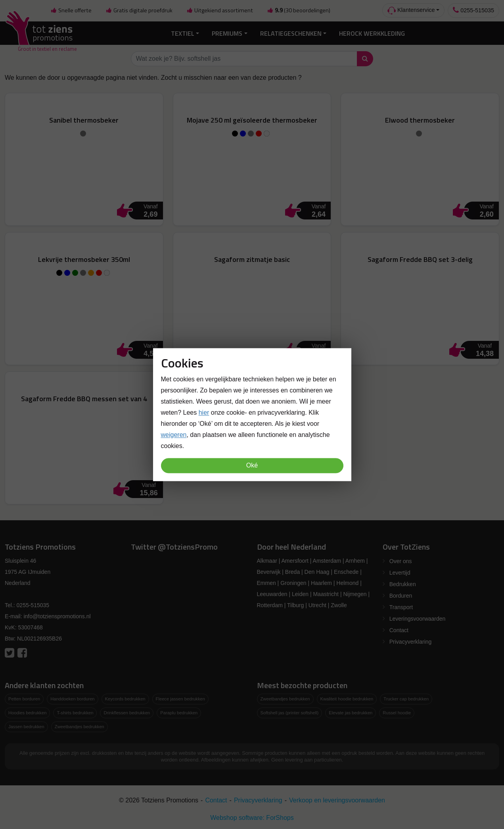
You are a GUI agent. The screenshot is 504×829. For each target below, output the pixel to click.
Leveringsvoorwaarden (418, 618)
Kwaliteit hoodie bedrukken (347, 698)
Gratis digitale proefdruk (139, 10)
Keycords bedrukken (125, 698)
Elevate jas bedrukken (351, 712)
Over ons (401, 561)
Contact (399, 630)
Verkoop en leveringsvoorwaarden (337, 799)
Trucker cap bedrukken (406, 698)
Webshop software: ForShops (252, 817)
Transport (401, 607)
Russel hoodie (397, 712)
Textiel (183, 33)
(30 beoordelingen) (299, 10)
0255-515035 (473, 10)
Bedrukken (403, 584)
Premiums (227, 33)
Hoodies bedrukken (27, 712)
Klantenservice (411, 11)
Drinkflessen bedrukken (127, 712)
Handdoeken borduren (72, 698)
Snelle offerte (71, 10)
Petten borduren (24, 698)
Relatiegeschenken (291, 33)
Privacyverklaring (411, 641)
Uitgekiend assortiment (220, 10)
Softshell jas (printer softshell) (290, 712)
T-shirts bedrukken (75, 712)
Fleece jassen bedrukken (180, 698)
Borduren (401, 595)
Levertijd (400, 572)
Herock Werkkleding (372, 33)
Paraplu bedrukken (179, 712)
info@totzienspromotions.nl (57, 616)
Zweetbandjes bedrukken (80, 726)
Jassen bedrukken (26, 726)
